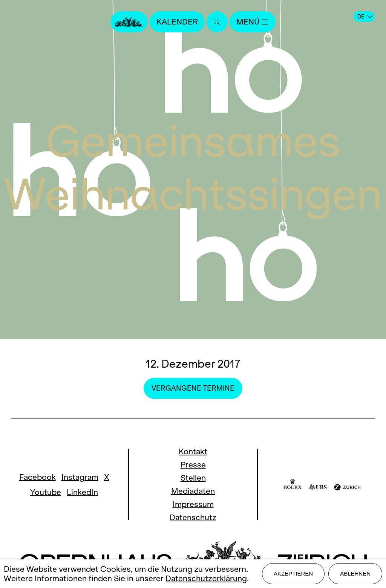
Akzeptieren (293, 573)
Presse (193, 465)
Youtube (46, 492)
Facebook (38, 477)
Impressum (193, 504)
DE (365, 17)
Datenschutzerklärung (206, 578)
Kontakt (193, 451)
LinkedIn (82, 492)
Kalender (177, 22)
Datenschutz (193, 517)
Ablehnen (355, 573)
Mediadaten (193, 491)
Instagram (80, 477)
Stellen (193, 478)
